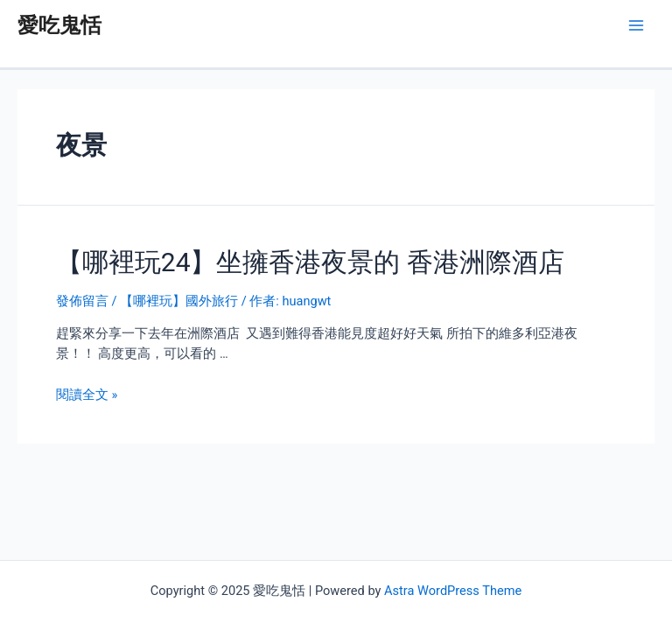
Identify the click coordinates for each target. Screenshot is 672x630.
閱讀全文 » (87, 395)
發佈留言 (82, 301)
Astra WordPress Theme (453, 591)
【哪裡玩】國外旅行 (179, 301)
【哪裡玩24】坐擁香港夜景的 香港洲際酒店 (310, 262)
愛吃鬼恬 (59, 25)
